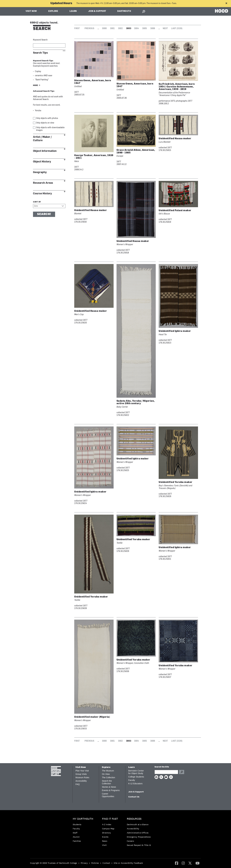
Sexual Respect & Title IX (139, 845)
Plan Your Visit (82, 771)
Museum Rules (82, 777)
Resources (134, 819)
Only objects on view (45, 123)
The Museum (108, 771)
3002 (120, 29)
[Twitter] (190, 863)
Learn (73, 11)
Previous (89, 29)
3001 (112, 29)
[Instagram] (183, 863)
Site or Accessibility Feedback (128, 863)
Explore (53, 11)
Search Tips (40, 53)
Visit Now (31, 11)
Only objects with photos (47, 118)
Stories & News (109, 787)
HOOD (221, 11)
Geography (40, 172)
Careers (130, 841)
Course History (42, 194)
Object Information (45, 151)
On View (106, 774)
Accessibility (81, 781)
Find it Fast (110, 819)
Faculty (132, 780)
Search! (44, 214)
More (36, 86)
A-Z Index (107, 824)
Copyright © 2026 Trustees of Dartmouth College (54, 863)
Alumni (76, 837)
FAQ (77, 784)
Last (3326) (177, 29)
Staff (75, 833)
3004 (136, 29)
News (105, 841)
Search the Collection (107, 782)
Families (77, 841)
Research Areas (43, 183)
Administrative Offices (138, 833)
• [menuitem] (79, 863)
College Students (136, 777)
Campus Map (108, 829)
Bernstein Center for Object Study (136, 772)
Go (182, 772)
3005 (145, 29)
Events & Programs (111, 790)
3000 (104, 29)
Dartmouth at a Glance (138, 824)
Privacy (84, 863)
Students (77, 824)
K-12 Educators (135, 784)
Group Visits (81, 774)
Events (105, 837)
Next (165, 29)
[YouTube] (197, 863)
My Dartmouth (83, 819)
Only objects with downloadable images (50, 129)
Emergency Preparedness (139, 837)
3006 (153, 29)
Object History (42, 162)
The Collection (109, 777)
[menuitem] (84, 831)
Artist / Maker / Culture (42, 139)
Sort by (37, 202)
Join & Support (97, 11)
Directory (107, 833)
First (77, 29)
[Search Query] (166, 772)
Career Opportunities (108, 795)
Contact (106, 863)
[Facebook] (177, 863)
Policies (95, 863)
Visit (104, 845)
